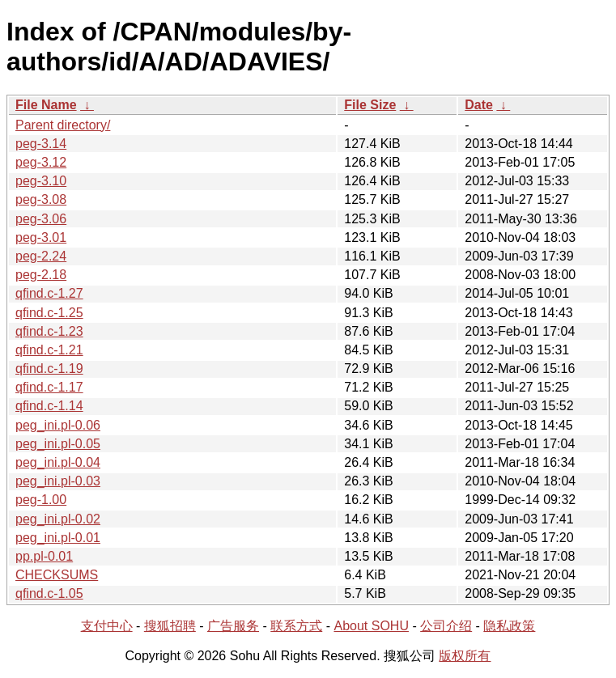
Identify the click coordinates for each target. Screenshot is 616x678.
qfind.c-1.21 (49, 350)
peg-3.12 (41, 162)
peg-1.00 (41, 500)
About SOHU (371, 626)
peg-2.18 (41, 275)
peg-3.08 (41, 199)
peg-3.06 (41, 219)
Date (479, 105)
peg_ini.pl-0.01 (58, 538)
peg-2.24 (41, 256)
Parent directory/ (63, 125)
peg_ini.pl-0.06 (58, 425)
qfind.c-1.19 (49, 369)
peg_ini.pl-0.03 (58, 481)
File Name (46, 105)
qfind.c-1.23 (49, 331)
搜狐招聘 (170, 626)
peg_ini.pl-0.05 (58, 444)
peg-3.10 (41, 181)
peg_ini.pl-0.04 (58, 462)
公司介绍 (446, 626)
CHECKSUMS (57, 575)
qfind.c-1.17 (49, 387)
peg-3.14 (41, 144)
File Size (370, 105)
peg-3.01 (41, 237)
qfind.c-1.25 (49, 313)
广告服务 (233, 626)
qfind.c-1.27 (49, 293)
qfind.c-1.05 (49, 593)
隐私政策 (509, 626)
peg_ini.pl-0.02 (58, 519)
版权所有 (465, 656)
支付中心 (107, 626)
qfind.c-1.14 (49, 406)
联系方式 (296, 626)
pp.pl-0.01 (44, 556)
